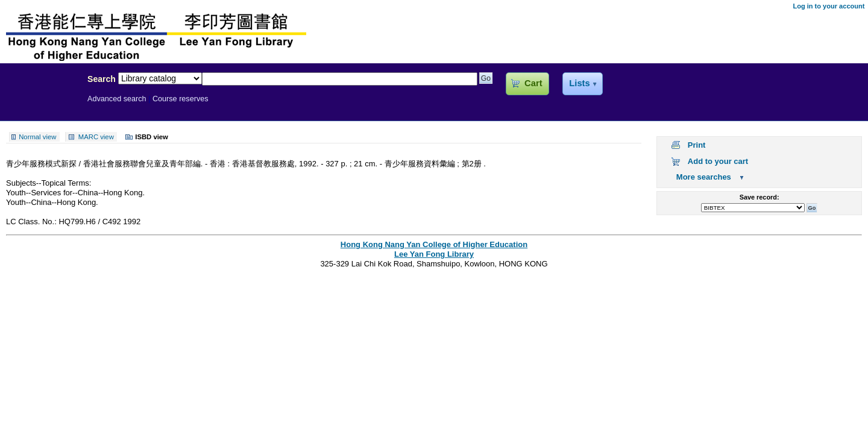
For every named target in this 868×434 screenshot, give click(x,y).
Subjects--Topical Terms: (49, 183)
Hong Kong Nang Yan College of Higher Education (434, 244)
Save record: (759, 197)
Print (697, 145)
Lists (579, 83)
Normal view (37, 137)
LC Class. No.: (32, 222)
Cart (533, 83)
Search (102, 79)
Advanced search (117, 99)
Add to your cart (718, 161)
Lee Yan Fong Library (40, 105)
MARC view (96, 137)
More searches (704, 177)
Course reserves (181, 99)
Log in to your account (829, 6)
